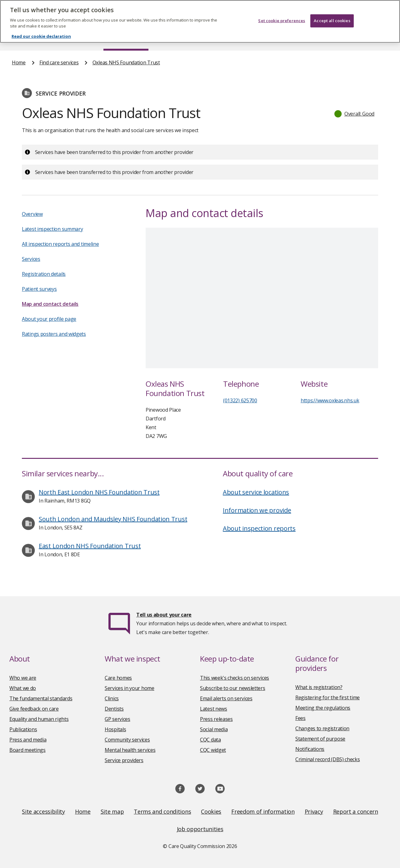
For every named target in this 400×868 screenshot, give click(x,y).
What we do (23, 688)
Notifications (310, 749)
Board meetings (27, 750)
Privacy (314, 811)
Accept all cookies (332, 21)
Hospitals (115, 729)
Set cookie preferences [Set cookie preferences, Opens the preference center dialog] (282, 21)
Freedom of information (263, 811)
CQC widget (213, 750)
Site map (112, 811)
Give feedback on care (34, 709)
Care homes (118, 678)
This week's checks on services (235, 678)
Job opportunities (200, 829)
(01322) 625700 (240, 400)
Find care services (59, 62)
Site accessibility (43, 811)
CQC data (210, 740)
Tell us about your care (164, 615)
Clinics (112, 698)
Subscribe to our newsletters (233, 688)
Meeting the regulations (323, 708)
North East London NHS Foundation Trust (99, 492)
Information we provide (257, 510)
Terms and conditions (162, 811)
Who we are (23, 678)
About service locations (256, 492)
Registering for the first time (327, 697)
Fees (300, 718)
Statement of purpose (320, 739)
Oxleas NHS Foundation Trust (126, 62)
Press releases (216, 719)
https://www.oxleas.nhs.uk (330, 400)
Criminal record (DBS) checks (328, 759)
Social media (214, 729)
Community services (127, 740)
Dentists (114, 709)
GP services (117, 719)
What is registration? (319, 687)
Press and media (28, 740)
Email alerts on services (226, 698)
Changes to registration (322, 728)
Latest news (214, 709)
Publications (23, 729)
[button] (355, 114)
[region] (200, 21)
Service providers (124, 760)
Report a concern (356, 811)
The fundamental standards (41, 698)
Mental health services (130, 750)
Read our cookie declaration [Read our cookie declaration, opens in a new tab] (41, 36)
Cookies (211, 811)
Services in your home (130, 688)
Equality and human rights (39, 719)
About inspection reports (259, 528)
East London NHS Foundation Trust (90, 546)
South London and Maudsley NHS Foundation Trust (113, 519)
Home (19, 62)
